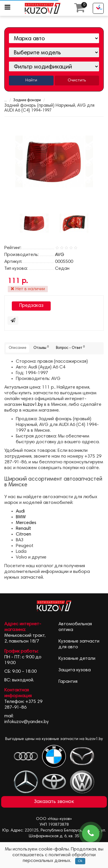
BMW (21, 517)
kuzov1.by (33, 405)
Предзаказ (31, 306)
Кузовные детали (77, 659)
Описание (17, 348)
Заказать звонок (54, 802)
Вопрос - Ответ (70, 348)
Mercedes (26, 523)
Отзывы (41, 348)
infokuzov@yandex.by (26, 722)
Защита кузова (75, 670)
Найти (31, 81)
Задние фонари (27, 101)
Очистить (77, 81)
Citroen (23, 534)
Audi (20, 511)
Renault (23, 529)
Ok (80, 861)
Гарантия (68, 682)
